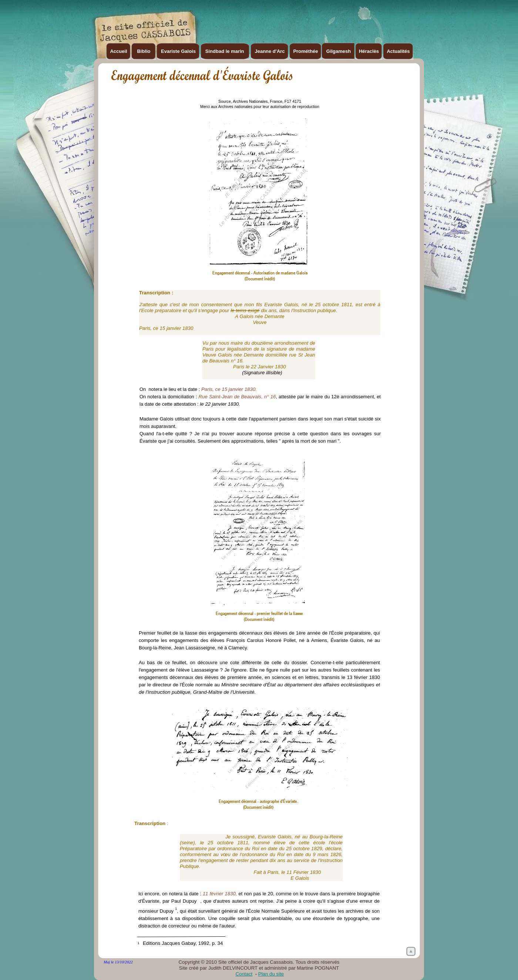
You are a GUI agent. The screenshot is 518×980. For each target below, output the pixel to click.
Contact (244, 974)
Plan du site (271, 974)
